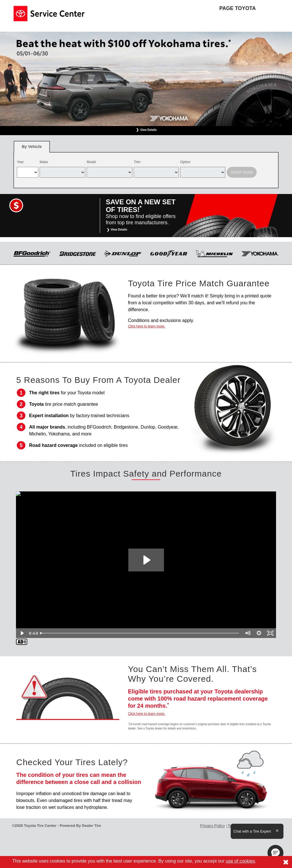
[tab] (32, 147)
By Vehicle (32, 148)
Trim (137, 162)
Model (91, 162)
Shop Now (242, 172)
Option (185, 162)
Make (44, 162)
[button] (275, 853)
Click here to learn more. (147, 326)
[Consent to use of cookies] (286, 862)
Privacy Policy (213, 826)
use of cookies (240, 861)
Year (20, 162)
